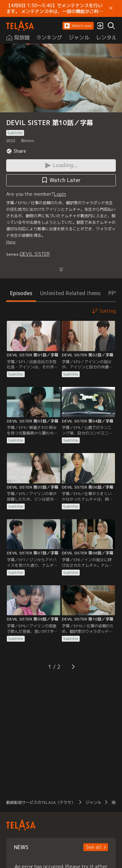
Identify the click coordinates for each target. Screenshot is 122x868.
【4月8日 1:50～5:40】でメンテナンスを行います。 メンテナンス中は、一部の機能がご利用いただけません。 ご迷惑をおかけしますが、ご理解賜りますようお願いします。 (55, 8)
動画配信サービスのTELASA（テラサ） (41, 802)
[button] (78, 26)
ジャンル (93, 802)
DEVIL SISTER (35, 254)
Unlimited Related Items (70, 293)
